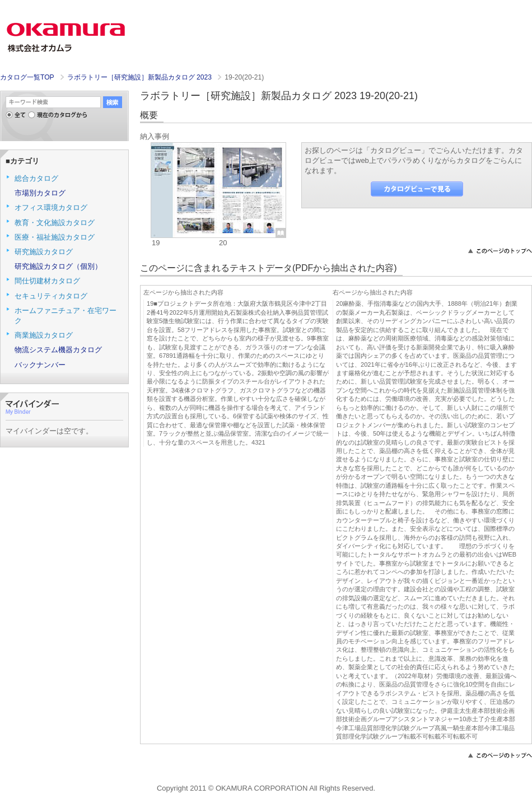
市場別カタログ (40, 193)
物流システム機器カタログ (58, 350)
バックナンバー (40, 365)
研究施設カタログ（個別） (58, 266)
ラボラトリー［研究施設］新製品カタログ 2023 (141, 77)
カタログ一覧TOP (27, 77)
